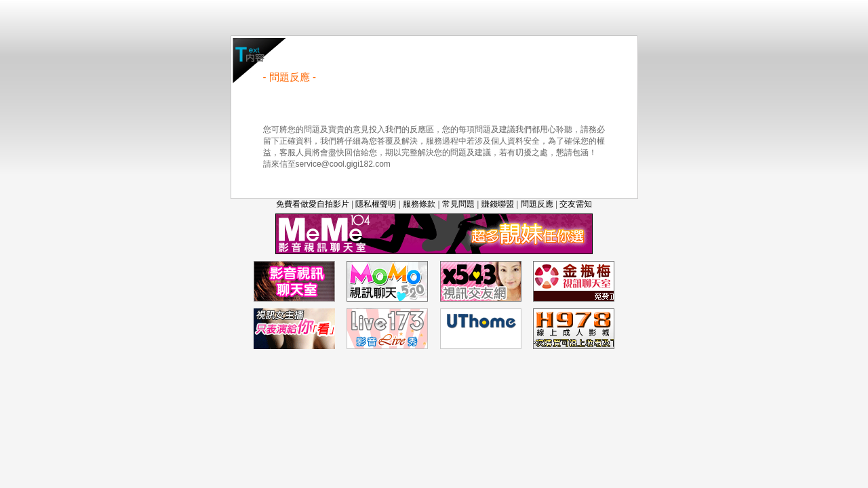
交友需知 (576, 204)
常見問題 (458, 204)
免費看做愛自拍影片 (313, 204)
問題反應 (537, 204)
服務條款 (419, 204)
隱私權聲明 (376, 204)
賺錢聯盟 (498, 204)
